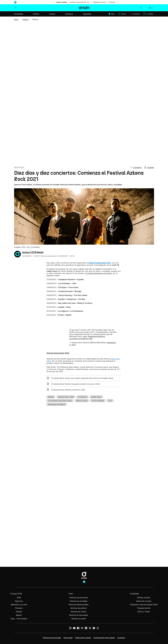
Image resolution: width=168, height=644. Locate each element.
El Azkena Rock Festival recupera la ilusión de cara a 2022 (76, 384)
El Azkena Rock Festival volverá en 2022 (68, 390)
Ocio (110, 401)
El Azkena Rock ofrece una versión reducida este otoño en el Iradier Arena (82, 378)
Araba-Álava (96, 397)
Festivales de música (57, 404)
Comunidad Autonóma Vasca (60, 401)
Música (51, 397)
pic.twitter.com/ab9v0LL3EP (81, 339)
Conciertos (82, 397)
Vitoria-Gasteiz (98, 401)
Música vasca (82, 401)
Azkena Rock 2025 (66, 397)
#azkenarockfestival (97, 336)
